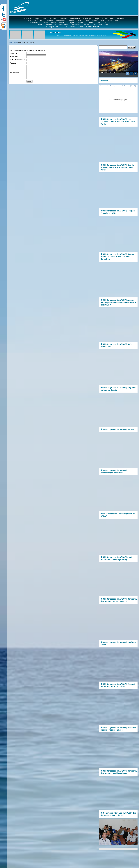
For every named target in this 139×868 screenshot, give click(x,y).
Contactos (40, 25)
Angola (37, 19)
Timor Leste (120, 19)
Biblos (102, 21)
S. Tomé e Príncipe (108, 19)
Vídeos (107, 25)
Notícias (72, 21)
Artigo (16, 43)
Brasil (44, 19)
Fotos (100, 25)
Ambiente (86, 25)
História (117, 21)
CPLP (65, 27)
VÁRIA (42, 21)
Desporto (72, 23)
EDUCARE (63, 23)
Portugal (97, 19)
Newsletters (90, 23)
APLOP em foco (27, 19)
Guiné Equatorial (75, 19)
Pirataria (72, 27)
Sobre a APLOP (51, 25)
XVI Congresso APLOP (53, 27)
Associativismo (76, 25)
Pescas (79, 21)
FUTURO (81, 27)
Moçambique (87, 19)
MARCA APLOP (64, 25)
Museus (109, 21)
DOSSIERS (112, 23)
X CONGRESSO (61, 21)
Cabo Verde (52, 19)
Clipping (87, 21)
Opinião (95, 21)
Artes (98, 23)
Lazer (94, 25)
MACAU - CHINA (32, 21)
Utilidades (81, 23)
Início (10, 43)
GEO (104, 23)
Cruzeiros (46, 23)
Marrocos (50, 21)
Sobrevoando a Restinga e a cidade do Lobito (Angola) (118, 86)
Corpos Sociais (35, 23)
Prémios (54, 23)
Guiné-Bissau (63, 19)
